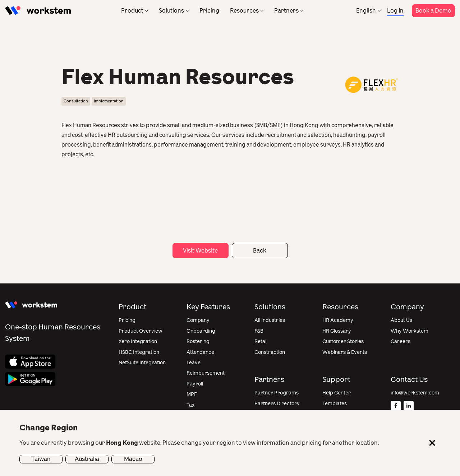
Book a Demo (433, 11)
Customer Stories (343, 341)
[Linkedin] (409, 406)
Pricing (209, 11)
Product (132, 11)
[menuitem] (368, 11)
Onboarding (201, 331)
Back (260, 251)
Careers (401, 341)
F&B (259, 331)
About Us (401, 320)
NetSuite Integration (142, 363)
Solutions (171, 11)
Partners (286, 11)
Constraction (270, 352)
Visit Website (200, 251)
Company (198, 320)
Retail (261, 341)
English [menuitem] (366, 11)
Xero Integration (138, 341)
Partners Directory (277, 404)
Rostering (198, 341)
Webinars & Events (345, 352)
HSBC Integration (139, 352)
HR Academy (338, 320)
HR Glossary (337, 331)
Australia (87, 459)
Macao (133, 459)
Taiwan (41, 459)
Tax (190, 405)
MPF (192, 394)
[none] (368, 11)
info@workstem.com (415, 393)
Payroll (195, 384)
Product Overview (141, 331)
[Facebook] (396, 406)
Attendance (200, 352)
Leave (194, 363)
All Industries (270, 320)
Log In (395, 11)
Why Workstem (410, 331)
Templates (335, 404)
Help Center (337, 393)
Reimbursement (206, 373)
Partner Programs (277, 393)
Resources (244, 11)
